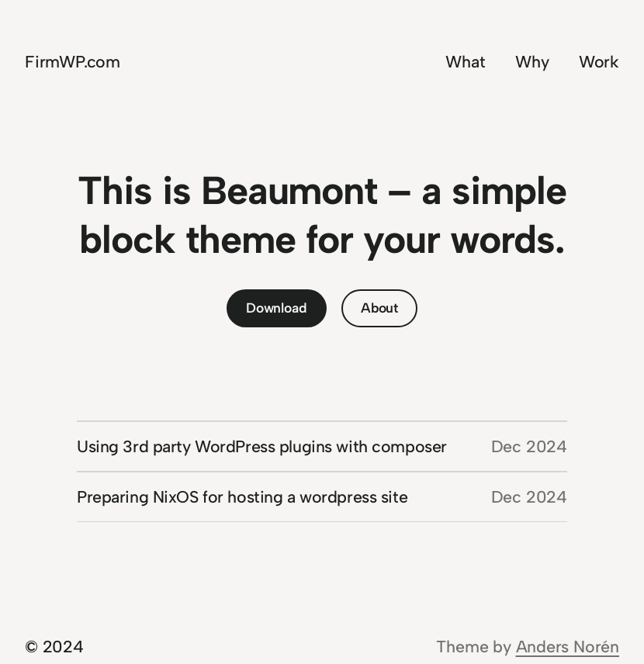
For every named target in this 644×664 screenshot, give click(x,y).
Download (276, 308)
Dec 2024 (529, 446)
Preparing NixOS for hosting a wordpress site (242, 497)
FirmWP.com (73, 62)
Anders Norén (568, 647)
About (379, 308)
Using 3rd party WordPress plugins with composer (262, 446)
